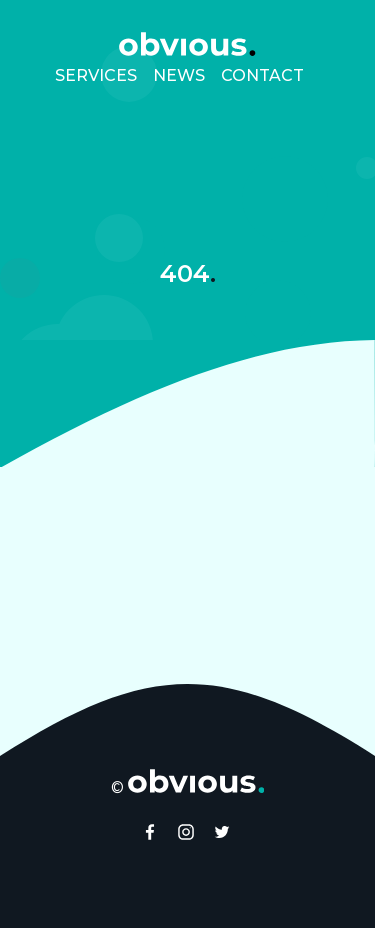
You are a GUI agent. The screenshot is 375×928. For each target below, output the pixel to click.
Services (96, 75)
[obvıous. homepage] (187, 44)
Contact (262, 75)
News (179, 75)
